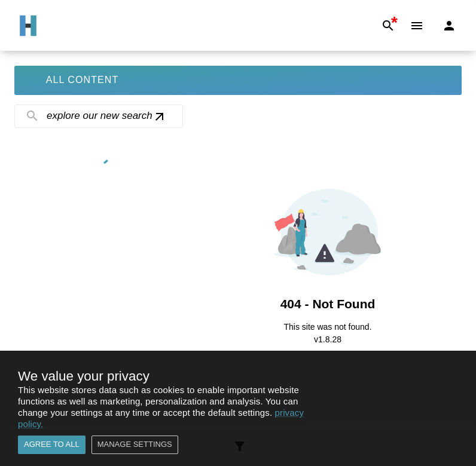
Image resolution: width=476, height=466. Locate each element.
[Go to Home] (28, 26)
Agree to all (52, 445)
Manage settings (135, 445)
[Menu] (417, 26)
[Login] (449, 26)
